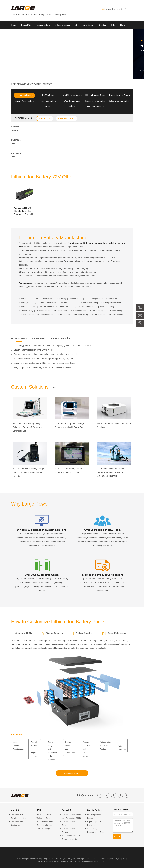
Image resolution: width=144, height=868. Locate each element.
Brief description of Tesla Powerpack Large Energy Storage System (43, 359)
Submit (117, 837)
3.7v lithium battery (78, 311)
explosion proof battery (48, 307)
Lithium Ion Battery (43, 84)
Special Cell (26, 25)
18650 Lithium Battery (72, 95)
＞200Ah (15, 130)
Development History (19, 818)
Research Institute (44, 815)
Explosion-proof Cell (70, 839)
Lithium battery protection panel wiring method (34, 350)
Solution (103, 25)
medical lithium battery (88, 307)
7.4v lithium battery (96, 311)
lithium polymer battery (28, 303)
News (123, 25)
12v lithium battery (64, 315)
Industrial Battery (62, 25)
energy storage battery (94, 299)
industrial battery (76, 299)
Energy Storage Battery (120, 95)
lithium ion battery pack (68, 303)
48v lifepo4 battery (61, 311)
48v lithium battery (116, 315)
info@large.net (114, 9)
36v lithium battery (98, 315)
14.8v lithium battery (27, 315)
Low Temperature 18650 (71, 815)
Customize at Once (72, 773)
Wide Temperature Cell (71, 836)
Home (14, 25)
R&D (113, 25)
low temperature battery (89, 303)
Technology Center (44, 818)
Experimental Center (45, 825)
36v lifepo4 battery (43, 311)
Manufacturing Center (45, 822)
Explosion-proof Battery (96, 101)
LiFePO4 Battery (48, 95)
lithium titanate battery (27, 307)
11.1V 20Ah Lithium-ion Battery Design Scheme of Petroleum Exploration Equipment (110, 472)
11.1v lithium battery (114, 311)
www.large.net (83, 861)
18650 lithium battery (47, 303)
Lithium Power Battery (85, 25)
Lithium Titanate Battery (120, 101)
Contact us (29, 33)
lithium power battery (44, 299)
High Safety (92, 825)
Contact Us (16, 825)
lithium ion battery (26, 299)
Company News (17, 822)
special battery (60, 299)
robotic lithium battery (68, 307)
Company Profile (18, 815)
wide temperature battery (111, 303)
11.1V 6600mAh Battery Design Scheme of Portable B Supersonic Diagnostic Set (28, 427)
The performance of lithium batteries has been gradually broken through (45, 354)
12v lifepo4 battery (107, 307)
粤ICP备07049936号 (98, 861)
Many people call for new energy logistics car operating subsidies (42, 367)
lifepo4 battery (111, 299)
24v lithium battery (81, 315)
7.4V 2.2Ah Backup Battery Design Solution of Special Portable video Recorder (28, 472)
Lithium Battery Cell (96, 107)
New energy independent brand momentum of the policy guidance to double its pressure (53, 345)
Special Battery (43, 25)
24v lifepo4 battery (26, 311)
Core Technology (43, 829)
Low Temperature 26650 (71, 818)
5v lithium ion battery (45, 315)
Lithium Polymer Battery (96, 95)
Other (14, 144)
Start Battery (92, 829)
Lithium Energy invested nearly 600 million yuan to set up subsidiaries (45, 363)
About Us (15, 33)
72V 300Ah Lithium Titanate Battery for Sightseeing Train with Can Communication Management (24, 211)
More (54, 388)
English (129, 9)
